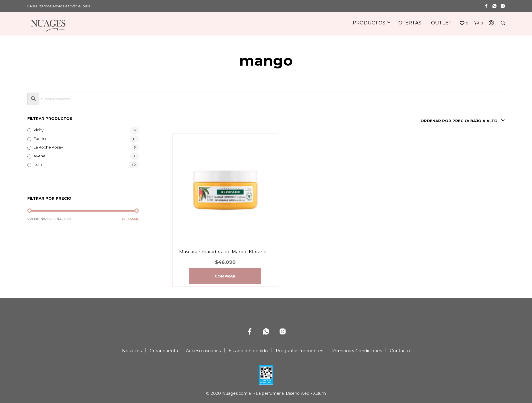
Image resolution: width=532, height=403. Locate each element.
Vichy (39, 130)
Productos (369, 23)
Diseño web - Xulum (306, 394)
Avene (40, 156)
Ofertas (410, 23)
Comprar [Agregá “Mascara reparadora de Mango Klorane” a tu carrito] (225, 276)
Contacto (400, 351)
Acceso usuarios (203, 351)
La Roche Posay (48, 147)
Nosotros (132, 351)
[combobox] (462, 121)
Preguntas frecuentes (299, 351)
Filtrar (130, 219)
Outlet (441, 23)
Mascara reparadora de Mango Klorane (223, 252)
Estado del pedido (248, 351)
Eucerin (41, 139)
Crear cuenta (164, 351)
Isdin (38, 164)
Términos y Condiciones (356, 351)
